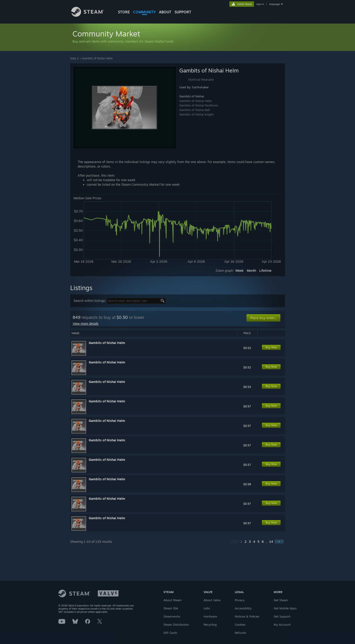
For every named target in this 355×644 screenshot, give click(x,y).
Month (251, 270)
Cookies (240, 625)
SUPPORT (183, 12)
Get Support (282, 616)
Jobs (207, 608)
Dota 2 (74, 58)
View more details (86, 323)
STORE (124, 12)
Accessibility (243, 608)
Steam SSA (171, 608)
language (275, 4)
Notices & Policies (247, 616)
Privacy (240, 600)
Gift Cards (170, 633)
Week (239, 270)
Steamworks (172, 616)
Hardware (210, 616)
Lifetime (265, 270)
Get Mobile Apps (285, 608)
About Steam (173, 600)
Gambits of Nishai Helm (97, 58)
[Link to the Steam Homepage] (91, 16)
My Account (282, 625)
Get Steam (281, 600)
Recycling (210, 625)
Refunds (240, 633)
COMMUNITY (144, 12)
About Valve (212, 600)
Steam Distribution (176, 625)
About (165, 12)
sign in (260, 4)
